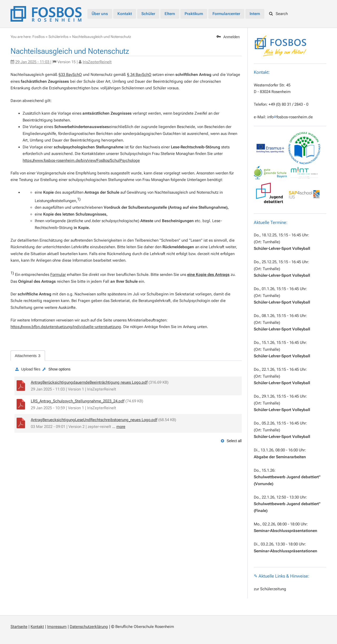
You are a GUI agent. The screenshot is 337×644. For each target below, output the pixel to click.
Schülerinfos (58, 37)
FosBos (39, 37)
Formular (58, 275)
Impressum (57, 627)
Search (279, 14)
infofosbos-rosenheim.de (290, 117)
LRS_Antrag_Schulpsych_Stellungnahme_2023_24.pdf (78, 401)
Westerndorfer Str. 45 (272, 85)
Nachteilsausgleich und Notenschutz (102, 37)
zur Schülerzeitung (270, 589)
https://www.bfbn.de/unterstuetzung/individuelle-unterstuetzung (66, 327)
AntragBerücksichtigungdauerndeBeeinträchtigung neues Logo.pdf (89, 382)
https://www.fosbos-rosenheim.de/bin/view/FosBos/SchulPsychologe (81, 160)
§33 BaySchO (70, 75)
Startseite (19, 627)
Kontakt (37, 627)
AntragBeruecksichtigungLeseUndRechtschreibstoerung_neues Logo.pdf (94, 420)
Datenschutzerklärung (89, 627)
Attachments (28, 356)
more (121, 427)
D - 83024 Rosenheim (272, 92)
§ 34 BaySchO (139, 75)
